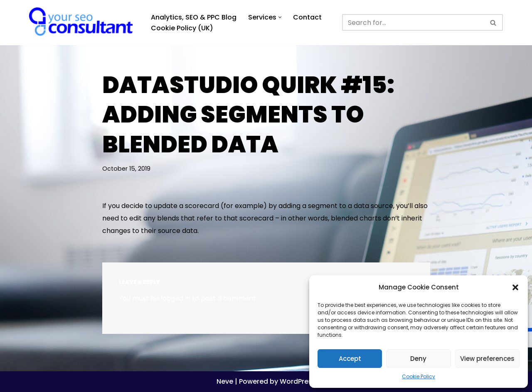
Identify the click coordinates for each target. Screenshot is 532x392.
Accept (350, 359)
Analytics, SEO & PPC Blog (194, 17)
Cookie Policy (419, 376)
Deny (418, 359)
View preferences (487, 359)
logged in (176, 298)
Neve (225, 381)
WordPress (298, 381)
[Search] (413, 22)
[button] (515, 287)
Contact (307, 17)
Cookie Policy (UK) (182, 28)
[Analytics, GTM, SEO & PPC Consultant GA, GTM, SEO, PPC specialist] (83, 23)
